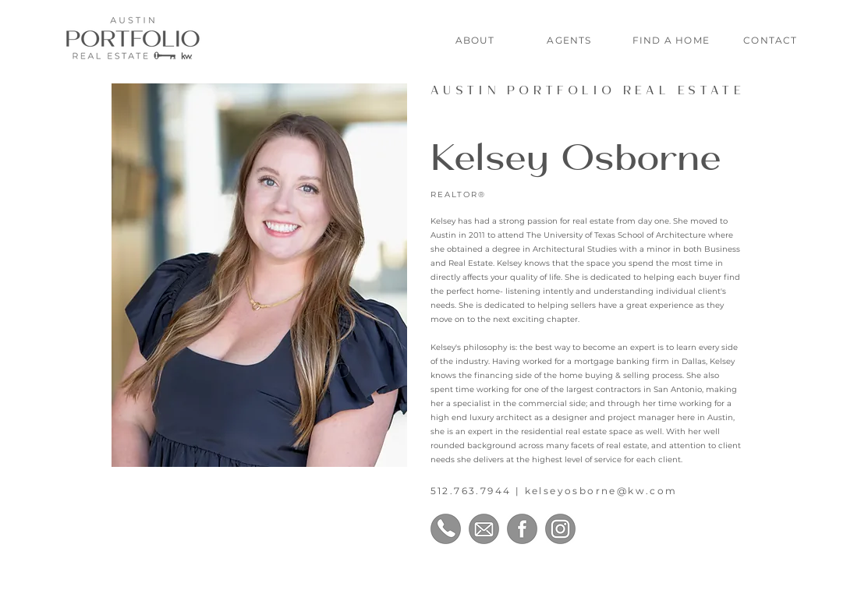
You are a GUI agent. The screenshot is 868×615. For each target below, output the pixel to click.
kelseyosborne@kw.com (601, 491)
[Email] (484, 529)
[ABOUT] (476, 40)
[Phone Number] (446, 529)
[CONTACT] (772, 40)
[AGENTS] (570, 40)
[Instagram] (560, 529)
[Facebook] (522, 529)
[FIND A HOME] (672, 40)
